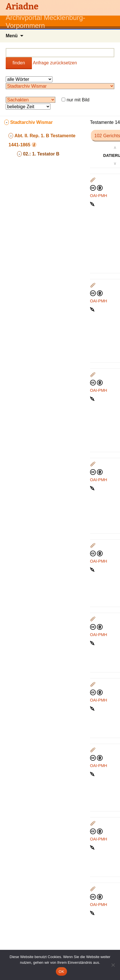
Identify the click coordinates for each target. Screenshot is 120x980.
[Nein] (113, 965)
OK (61, 972)
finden (19, 63)
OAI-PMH (99, 196)
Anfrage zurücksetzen (55, 63)
